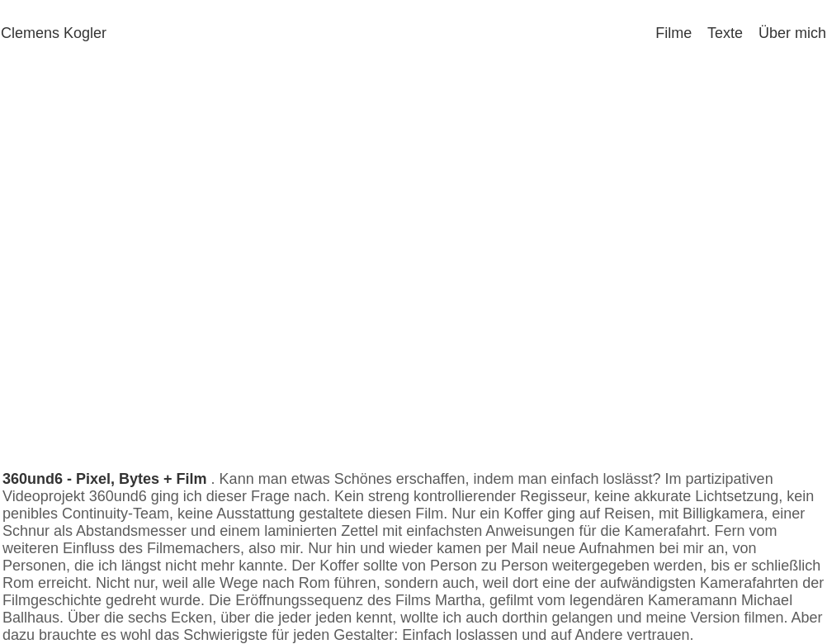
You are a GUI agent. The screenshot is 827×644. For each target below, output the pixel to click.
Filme (668, 33)
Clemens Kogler (54, 33)
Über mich (787, 33)
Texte (719, 33)
